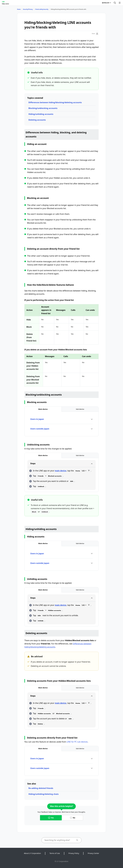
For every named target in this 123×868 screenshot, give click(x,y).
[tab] (43, 409)
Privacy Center (93, 853)
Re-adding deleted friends (41, 788)
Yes (51, 818)
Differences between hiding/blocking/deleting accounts (55, 102)
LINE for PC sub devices (77, 742)
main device (61, 471)
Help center (5, 4)
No (73, 818)
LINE (3, 2)
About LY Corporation (32, 853)
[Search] (115, 3)
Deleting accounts (37, 120)
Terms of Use (55, 853)
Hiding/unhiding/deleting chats (44, 794)
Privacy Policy (74, 853)
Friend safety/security (42, 9)
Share (95, 34)
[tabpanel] (61, 424)
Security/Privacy (28, 9)
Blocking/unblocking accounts (43, 108)
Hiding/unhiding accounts (41, 114)
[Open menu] (120, 3)
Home (19, 9)
